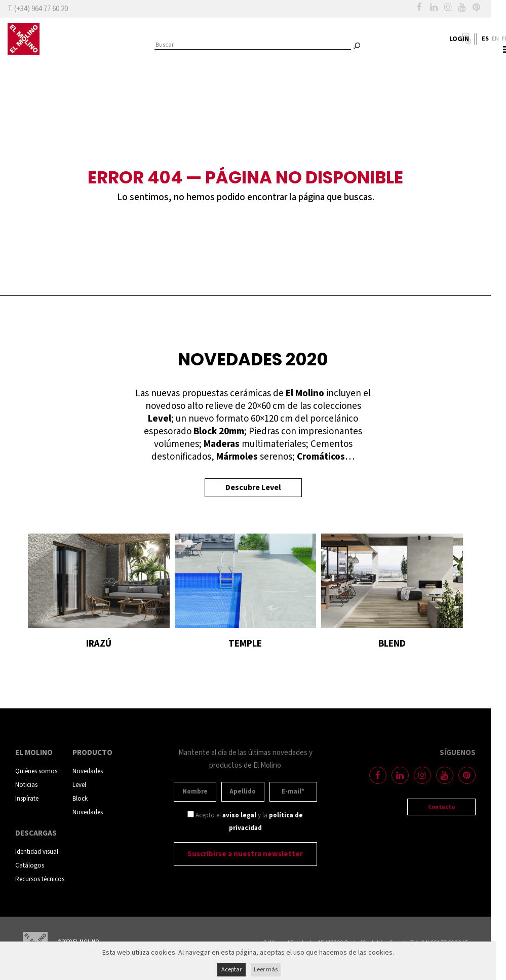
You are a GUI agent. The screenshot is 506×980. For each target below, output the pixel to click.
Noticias (26, 785)
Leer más (266, 970)
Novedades (88, 771)
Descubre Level (253, 488)
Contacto (441, 807)
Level (79, 785)
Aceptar (231, 970)
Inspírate (27, 799)
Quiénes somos (36, 771)
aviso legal (239, 816)
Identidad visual (37, 852)
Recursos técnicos (40, 879)
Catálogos (30, 866)
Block (80, 799)
